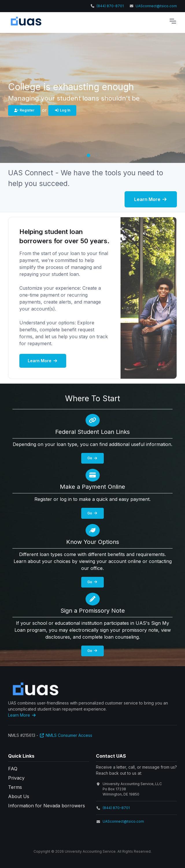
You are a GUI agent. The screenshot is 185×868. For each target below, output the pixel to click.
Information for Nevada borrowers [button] (47, 806)
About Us (19, 796)
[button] (88, 155)
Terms (15, 787)
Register (24, 110)
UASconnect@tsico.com (156, 6)
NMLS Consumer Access (66, 735)
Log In (62, 110)
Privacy (16, 778)
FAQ (13, 769)
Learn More (151, 199)
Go (92, 458)
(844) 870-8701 (110, 6)
